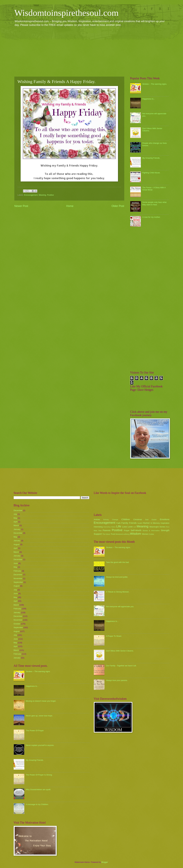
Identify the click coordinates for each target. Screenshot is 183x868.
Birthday (106, 520)
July (15, 514)
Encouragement (31, 195)
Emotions (165, 519)
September (18, 582)
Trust (113, 534)
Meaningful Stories (157, 527)
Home (70, 206)
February (18, 571)
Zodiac (152, 534)
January (17, 529)
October (17, 624)
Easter (154, 520)
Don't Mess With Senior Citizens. (120, 651)
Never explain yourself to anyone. (40, 745)
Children (126, 519)
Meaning (42, 195)
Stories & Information (151, 531)
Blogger (105, 862)
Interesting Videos (109, 527)
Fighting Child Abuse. (151, 173)
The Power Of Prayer (35, 731)
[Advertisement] (92, 51)
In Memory (155, 523)
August (17, 544)
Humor (146, 523)
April (16, 522)
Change (115, 520)
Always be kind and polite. (117, 577)
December (18, 510)
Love (130, 527)
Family (125, 523)
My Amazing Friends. (151, 158)
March (16, 525)
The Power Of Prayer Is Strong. (39, 775)
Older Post (118, 206)
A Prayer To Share (114, 636)
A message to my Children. (37, 804)
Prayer (127, 530)
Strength (165, 530)
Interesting (98, 527)
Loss (125, 527)
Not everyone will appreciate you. (120, 607)
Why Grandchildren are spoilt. (38, 790)
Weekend (119, 534)
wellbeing (126, 534)
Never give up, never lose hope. (39, 716)
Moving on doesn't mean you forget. (41, 701)
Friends (133, 523)
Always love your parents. (117, 680)
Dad (147, 520)
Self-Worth (136, 530)
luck (135, 527)
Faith (119, 523)
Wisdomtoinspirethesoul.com (67, 13)
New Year (98, 531)
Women (145, 534)
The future (106, 534)
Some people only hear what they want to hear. (154, 203)
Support (98, 534)
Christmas (138, 519)
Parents (107, 530)
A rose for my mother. (151, 217)
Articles (97, 519)
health (140, 523)
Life (119, 526)
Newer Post (21, 206)
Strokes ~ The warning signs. (155, 84)
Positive (50, 195)
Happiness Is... (149, 99)
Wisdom (136, 534)
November (18, 578)
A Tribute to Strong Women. (118, 592)
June (16, 563)
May (15, 518)
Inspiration (165, 523)
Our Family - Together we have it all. (121, 666)
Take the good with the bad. (118, 562)
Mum (168, 527)
